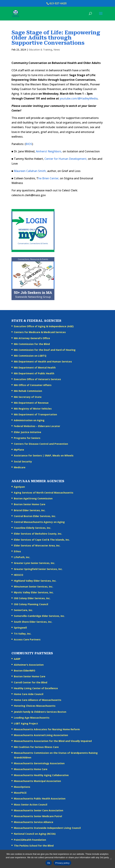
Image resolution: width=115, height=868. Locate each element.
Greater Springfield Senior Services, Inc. (38, 569)
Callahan (32, 171)
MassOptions (22, 787)
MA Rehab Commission (28, 391)
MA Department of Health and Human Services (43, 362)
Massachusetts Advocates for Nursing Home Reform (47, 729)
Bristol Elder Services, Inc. (30, 510)
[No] (111, 859)
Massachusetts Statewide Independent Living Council (47, 828)
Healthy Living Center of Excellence (36, 688)
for (56, 159)
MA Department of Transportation (35, 414)
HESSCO (19, 575)
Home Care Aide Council (29, 694)
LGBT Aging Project (26, 723)
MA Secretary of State (28, 397)
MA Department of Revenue (31, 403)
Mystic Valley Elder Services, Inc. (34, 592)
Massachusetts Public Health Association (40, 799)
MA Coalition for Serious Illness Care (36, 747)
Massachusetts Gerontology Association (39, 763)
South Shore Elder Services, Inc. (33, 622)
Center (49, 159)
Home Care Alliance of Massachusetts (38, 700)
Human (63, 159)
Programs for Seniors (27, 438)
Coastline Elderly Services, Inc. (33, 528)
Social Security (23, 461)
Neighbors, (55, 151)
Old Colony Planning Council (31, 604)
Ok (49, 863)
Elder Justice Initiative (28, 432)
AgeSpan (19, 487)
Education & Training (40, 50)
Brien (46, 178)
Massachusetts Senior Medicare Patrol (38, 816)
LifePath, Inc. (22, 557)
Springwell (20, 628)
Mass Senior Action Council (31, 805)
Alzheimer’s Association (29, 665)
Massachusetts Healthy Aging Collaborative (41, 775)
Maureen (20, 171)
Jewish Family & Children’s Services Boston (40, 712)
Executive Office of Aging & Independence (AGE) (44, 326)
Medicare (20, 467)
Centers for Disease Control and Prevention (41, 444)
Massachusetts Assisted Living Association (41, 735)
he (40, 178)
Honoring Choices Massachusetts (35, 706)
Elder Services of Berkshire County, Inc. (38, 534)
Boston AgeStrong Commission (33, 498)
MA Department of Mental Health (35, 368)
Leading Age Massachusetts (32, 718)
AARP (17, 659)
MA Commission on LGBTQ (30, 356)
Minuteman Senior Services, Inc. (34, 587)
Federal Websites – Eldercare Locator (37, 426)
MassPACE (20, 793)
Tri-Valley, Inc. (23, 634)
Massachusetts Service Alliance (34, 822)
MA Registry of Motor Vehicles (33, 409)
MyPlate (19, 450)
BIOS (29, 144)
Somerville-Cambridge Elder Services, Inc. (39, 616)
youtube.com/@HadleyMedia (79, 98)
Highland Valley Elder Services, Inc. (35, 581)
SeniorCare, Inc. (23, 610)
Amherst (41, 151)
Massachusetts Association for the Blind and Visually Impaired (53, 741)
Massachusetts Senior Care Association (39, 810)
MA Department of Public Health (34, 373)
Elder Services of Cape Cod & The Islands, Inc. (42, 540)
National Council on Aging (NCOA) (35, 834)
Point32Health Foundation (30, 840)
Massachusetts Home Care (31, 769)
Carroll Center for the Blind (31, 682)
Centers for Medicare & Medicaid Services (40, 332)
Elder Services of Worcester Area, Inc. (37, 545)
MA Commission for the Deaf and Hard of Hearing (45, 350)
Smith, (42, 171)
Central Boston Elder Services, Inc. (35, 516)
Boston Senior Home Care (30, 504)
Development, (78, 159)
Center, (54, 178)
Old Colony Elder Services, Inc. (32, 598)
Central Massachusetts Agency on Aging (39, 522)
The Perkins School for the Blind (34, 846)
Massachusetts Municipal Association (37, 781)
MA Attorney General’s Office (32, 338)
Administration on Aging (29, 420)
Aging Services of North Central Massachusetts (44, 493)
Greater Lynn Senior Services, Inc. (34, 563)
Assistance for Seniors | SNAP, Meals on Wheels (44, 455)
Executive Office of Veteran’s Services (37, 379)
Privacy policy (62, 863)
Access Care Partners (27, 639)
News (57, 50)
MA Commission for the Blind (32, 344)
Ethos (17, 551)
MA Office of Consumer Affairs (33, 385)
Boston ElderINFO (25, 671)
